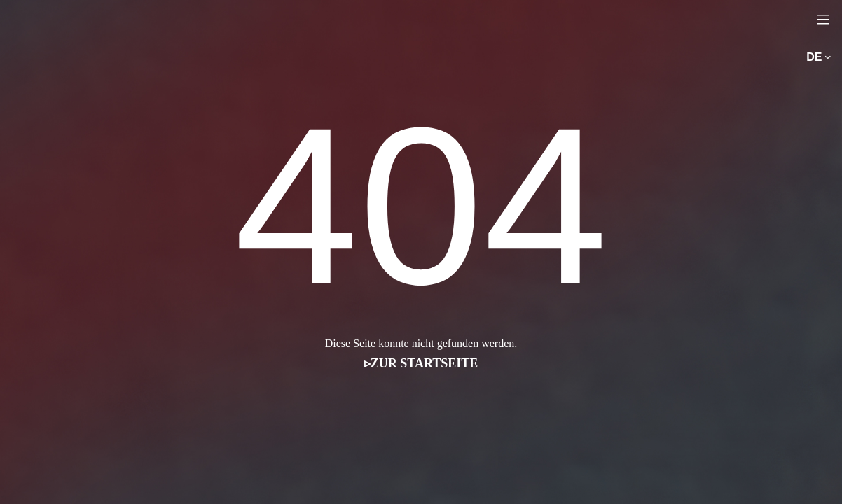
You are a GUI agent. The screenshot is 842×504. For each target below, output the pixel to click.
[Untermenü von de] (828, 57)
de (814, 57)
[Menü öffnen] (823, 19)
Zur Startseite (425, 363)
